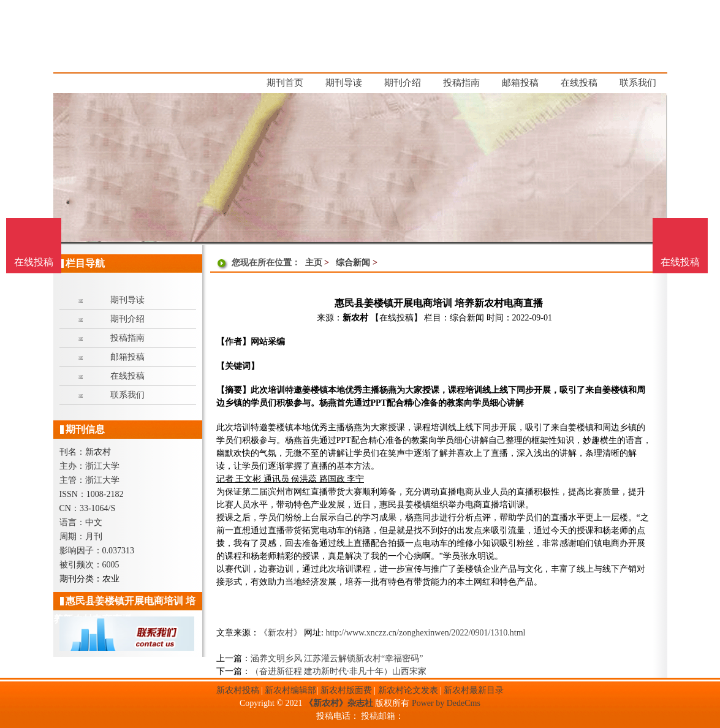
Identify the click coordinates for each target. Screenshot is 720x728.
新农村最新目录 (474, 690)
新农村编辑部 (290, 690)
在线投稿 (680, 262)
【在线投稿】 (396, 318)
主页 (314, 263)
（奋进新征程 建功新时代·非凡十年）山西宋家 (339, 671)
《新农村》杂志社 (339, 703)
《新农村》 (281, 633)
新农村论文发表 (408, 690)
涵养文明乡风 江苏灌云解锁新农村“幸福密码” (337, 658)
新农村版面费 (346, 690)
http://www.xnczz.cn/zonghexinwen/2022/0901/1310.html (425, 633)
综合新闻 (353, 263)
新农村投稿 (238, 690)
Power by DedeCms (446, 703)
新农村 (355, 318)
